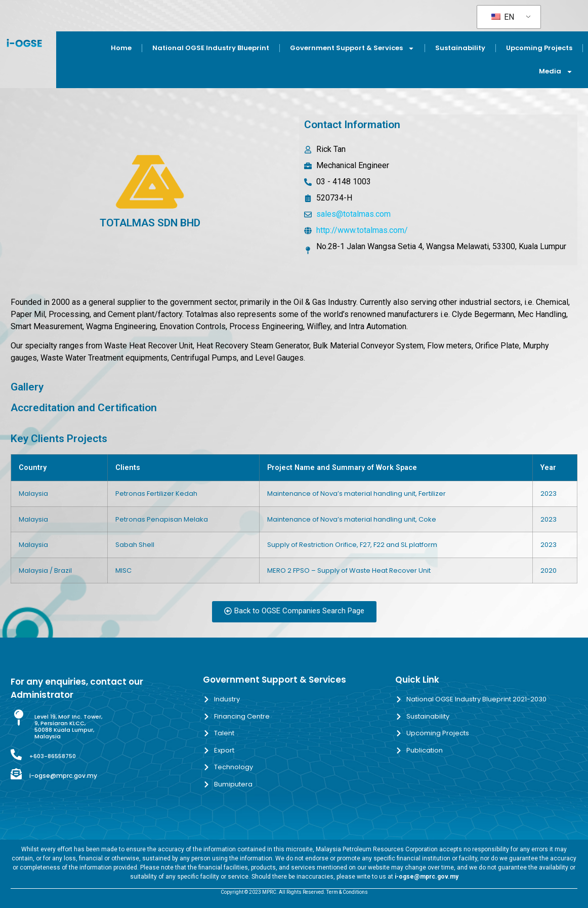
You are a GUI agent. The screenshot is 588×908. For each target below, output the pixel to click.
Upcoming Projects (539, 48)
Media (556, 72)
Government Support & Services (352, 48)
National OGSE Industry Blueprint (211, 48)
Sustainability (460, 48)
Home (121, 48)
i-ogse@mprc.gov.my (63, 776)
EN (503, 17)
